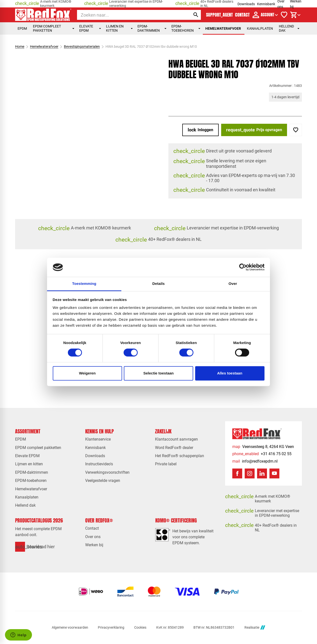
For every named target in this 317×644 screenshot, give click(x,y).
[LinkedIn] (262, 473)
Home (20, 47)
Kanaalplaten (260, 28)
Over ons (93, 537)
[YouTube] (274, 473)
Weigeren (87, 373)
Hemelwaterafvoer (223, 28)
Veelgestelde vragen (103, 481)
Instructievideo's (99, 464)
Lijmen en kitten (119, 28)
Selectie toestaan (159, 373)
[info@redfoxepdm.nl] (255, 461)
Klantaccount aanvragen (176, 439)
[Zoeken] (129, 15)
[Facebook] (237, 473)
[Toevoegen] (296, 130)
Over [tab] (233, 284)
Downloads (246, 4)
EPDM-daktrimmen (152, 28)
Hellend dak (289, 28)
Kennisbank (266, 4)
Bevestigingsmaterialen (82, 47)
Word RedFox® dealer (174, 448)
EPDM (22, 28)
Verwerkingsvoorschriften (107, 472)
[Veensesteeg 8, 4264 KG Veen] (263, 447)
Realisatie (255, 628)
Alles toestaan (230, 373)
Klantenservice (98, 439)
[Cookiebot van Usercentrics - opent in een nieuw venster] (243, 267)
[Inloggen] (200, 130)
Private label (166, 464)
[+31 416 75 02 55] (262, 454)
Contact (92, 528)
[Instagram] (250, 473)
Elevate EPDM (90, 28)
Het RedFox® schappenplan (180, 456)
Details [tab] (158, 284)
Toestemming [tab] (84, 284)
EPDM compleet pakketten (54, 28)
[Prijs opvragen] (254, 130)
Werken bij (94, 545)
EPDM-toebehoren (186, 28)
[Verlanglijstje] (284, 15)
